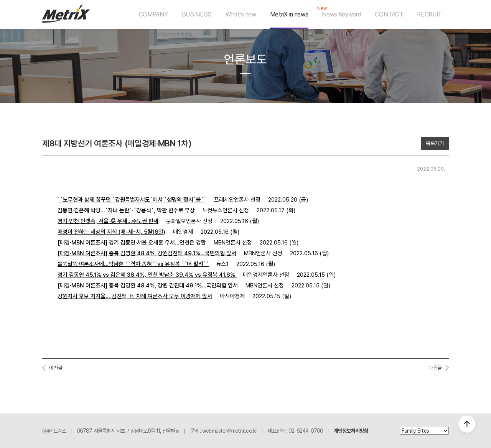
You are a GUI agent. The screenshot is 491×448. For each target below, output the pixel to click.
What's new (241, 14)
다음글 (435, 368)
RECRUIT (429, 14)
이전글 (56, 368)
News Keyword (341, 14)
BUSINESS (197, 14)
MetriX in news (289, 14)
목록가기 (435, 143)
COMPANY (153, 14)
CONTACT (389, 14)
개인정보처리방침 (351, 431)
